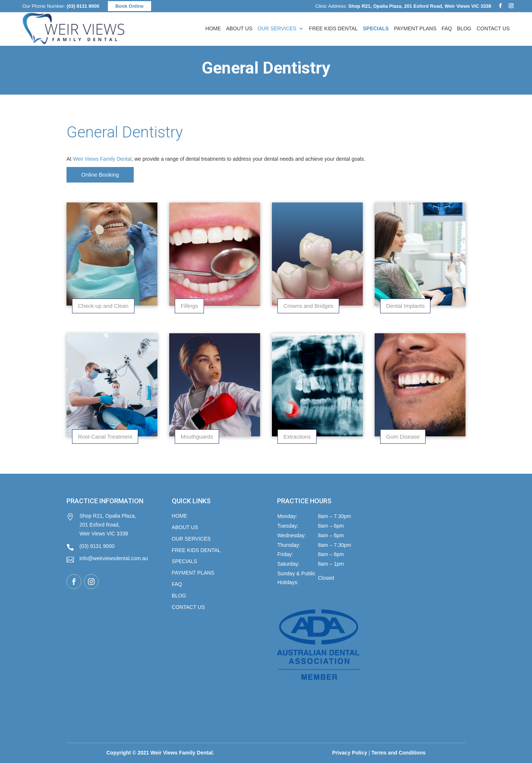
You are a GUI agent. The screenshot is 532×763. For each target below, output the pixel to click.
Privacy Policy (350, 753)
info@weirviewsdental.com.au (107, 559)
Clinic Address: (403, 6)
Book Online (129, 6)
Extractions (297, 437)
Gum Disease (403, 437)
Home (213, 29)
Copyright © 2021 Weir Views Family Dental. (160, 753)
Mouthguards (197, 437)
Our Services (277, 29)
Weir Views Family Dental (102, 159)
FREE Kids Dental (333, 29)
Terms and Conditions (398, 753)
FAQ (447, 29)
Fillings (189, 306)
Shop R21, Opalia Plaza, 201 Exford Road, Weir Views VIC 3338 (101, 525)
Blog (464, 29)
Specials (184, 561)
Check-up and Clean (103, 306)
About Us (239, 29)
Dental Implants (405, 306)
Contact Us (493, 29)
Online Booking (100, 175)
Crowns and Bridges (308, 306)
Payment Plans (415, 29)
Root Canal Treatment (105, 437)
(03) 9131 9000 (83, 6)
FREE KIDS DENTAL (196, 550)
